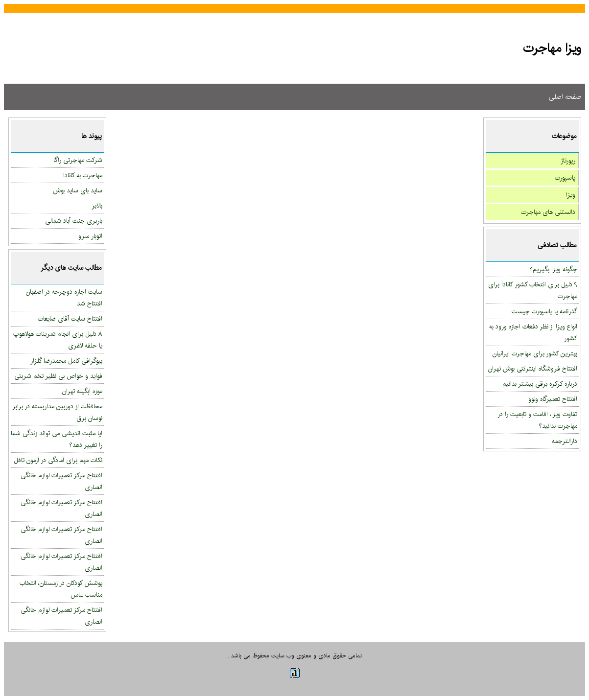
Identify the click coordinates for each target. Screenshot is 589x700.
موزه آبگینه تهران (82, 391)
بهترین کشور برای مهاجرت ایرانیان (535, 353)
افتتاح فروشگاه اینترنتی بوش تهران (533, 369)
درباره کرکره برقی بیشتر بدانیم (540, 384)
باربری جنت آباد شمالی (74, 221)
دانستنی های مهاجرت (548, 212)
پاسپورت (565, 178)
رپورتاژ (568, 161)
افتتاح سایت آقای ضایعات (70, 319)
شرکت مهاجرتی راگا (78, 160)
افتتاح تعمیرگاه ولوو (553, 399)
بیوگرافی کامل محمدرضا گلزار (66, 361)
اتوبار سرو (90, 236)
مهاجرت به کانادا (83, 175)
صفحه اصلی (565, 97)
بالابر (97, 206)
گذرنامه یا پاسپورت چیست (544, 311)
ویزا (571, 195)
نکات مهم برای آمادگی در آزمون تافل (58, 460)
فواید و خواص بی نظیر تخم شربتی (58, 376)
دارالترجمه (565, 441)
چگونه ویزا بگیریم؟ (553, 269)
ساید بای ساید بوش (78, 190)
